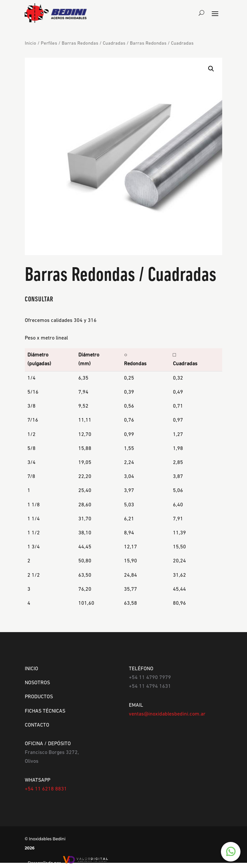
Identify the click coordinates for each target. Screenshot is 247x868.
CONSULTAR (39, 300)
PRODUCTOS (39, 697)
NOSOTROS (37, 683)
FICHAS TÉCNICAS (45, 711)
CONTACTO (37, 725)
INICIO (31, 669)
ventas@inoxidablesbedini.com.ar (167, 714)
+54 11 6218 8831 (46, 789)
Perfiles (49, 43)
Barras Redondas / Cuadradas (93, 43)
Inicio (31, 43)
